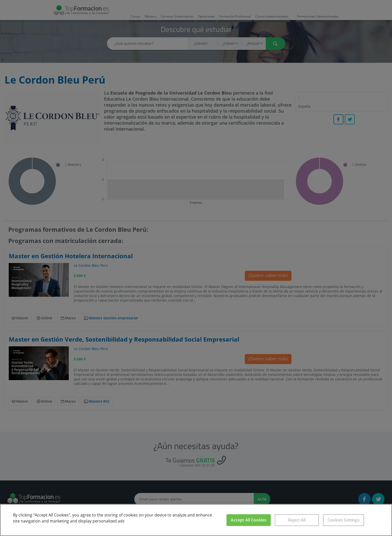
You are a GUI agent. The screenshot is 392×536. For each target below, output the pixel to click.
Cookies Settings (343, 520)
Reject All (297, 520)
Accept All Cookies (248, 520)
